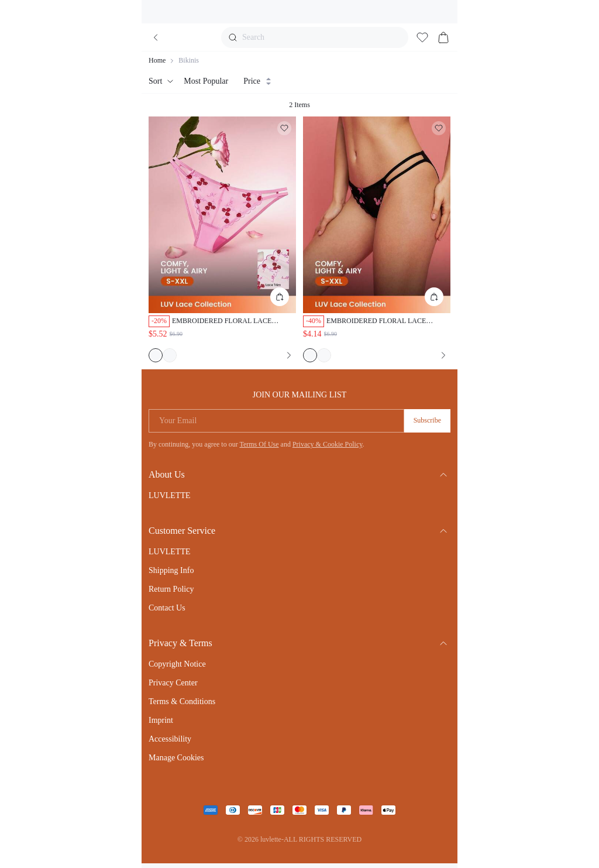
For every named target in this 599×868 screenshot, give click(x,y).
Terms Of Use (259, 444)
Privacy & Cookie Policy (328, 444)
